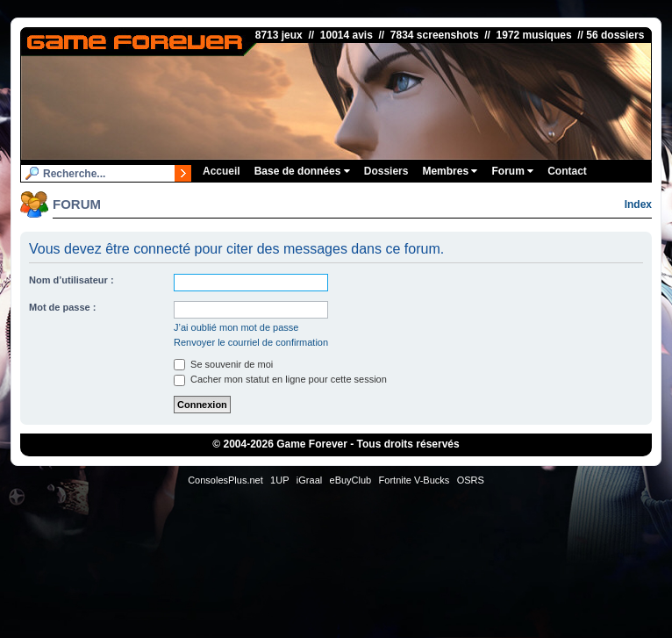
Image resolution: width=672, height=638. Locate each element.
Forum (512, 171)
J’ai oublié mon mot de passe (236, 327)
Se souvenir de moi (223, 364)
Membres (450, 171)
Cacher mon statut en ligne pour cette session (280, 379)
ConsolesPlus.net (225, 480)
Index (638, 204)
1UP (279, 480)
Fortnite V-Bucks (415, 480)
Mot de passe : (62, 307)
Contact (567, 171)
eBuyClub (351, 480)
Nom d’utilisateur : (71, 280)
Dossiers (386, 171)
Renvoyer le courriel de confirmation (251, 342)
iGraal (309, 480)
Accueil (222, 171)
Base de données (302, 171)
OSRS (471, 480)
